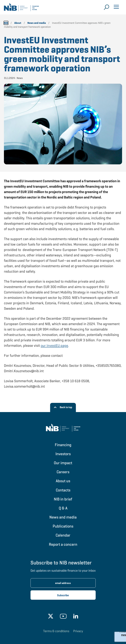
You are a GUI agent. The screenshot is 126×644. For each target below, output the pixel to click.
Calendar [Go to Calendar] (63, 535)
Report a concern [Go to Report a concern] (63, 544)
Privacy (78, 631)
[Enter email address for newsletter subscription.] (63, 583)
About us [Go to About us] (63, 481)
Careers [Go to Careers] (63, 472)
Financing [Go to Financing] (63, 445)
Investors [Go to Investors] (63, 454)
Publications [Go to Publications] (63, 526)
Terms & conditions (56, 631)
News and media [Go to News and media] (63, 517)
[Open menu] (116, 7)
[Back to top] (63, 407)
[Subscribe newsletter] (63, 595)
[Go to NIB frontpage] (21, 8)
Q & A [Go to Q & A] (63, 508)
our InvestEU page (54, 346)
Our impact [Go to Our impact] (63, 463)
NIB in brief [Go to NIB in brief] (63, 499)
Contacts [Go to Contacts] (63, 490)
